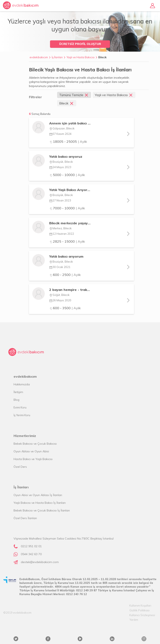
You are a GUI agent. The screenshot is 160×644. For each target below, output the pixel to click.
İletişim (18, 392)
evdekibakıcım (39, 57)
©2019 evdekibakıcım (17, 613)
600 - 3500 (65, 308)
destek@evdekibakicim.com (40, 562)
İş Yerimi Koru (22, 415)
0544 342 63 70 (31, 554)
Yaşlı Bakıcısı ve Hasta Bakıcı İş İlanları (40, 503)
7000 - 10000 (67, 208)
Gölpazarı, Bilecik (62, 128)
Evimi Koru (20, 407)
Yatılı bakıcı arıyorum (66, 256)
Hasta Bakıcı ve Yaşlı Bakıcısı (33, 459)
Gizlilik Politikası (139, 610)
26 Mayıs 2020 (60, 300)
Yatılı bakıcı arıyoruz (66, 156)
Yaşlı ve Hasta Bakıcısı (81, 57)
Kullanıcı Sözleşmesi (142, 615)
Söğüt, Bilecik (59, 295)
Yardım (134, 620)
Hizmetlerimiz (25, 436)
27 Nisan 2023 (60, 200)
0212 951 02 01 (31, 546)
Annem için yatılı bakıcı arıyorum (70, 123)
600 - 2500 (65, 275)
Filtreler (35, 97)
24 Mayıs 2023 (60, 167)
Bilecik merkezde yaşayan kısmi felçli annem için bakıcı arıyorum (70, 223)
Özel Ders (20, 467)
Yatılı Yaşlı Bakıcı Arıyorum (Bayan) (70, 190)
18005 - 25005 (68, 141)
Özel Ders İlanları (25, 518)
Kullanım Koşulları (140, 606)
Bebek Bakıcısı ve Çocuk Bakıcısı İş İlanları (42, 510)
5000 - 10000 (67, 175)
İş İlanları (57, 57)
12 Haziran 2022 (62, 234)
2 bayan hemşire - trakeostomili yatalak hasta (70, 290)
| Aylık (82, 141)
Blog (16, 400)
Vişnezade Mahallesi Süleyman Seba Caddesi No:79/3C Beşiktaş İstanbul (64, 539)
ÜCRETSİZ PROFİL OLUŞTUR (80, 44)
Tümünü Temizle (74, 95)
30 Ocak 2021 (60, 267)
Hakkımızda (22, 384)
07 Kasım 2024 (60, 134)
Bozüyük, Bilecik (61, 162)
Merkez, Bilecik (60, 228)
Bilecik (102, 57)
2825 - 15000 (67, 241)
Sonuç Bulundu (41, 114)
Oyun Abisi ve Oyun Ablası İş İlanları (38, 495)
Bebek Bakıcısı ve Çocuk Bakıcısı (35, 444)
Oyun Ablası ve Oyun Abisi (31, 451)
